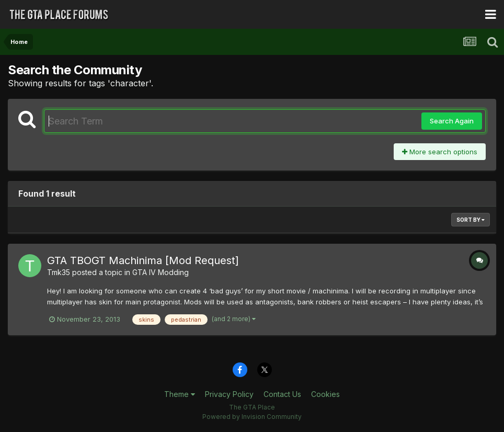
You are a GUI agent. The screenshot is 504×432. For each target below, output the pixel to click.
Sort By (471, 220)
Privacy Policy (229, 394)
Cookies (325, 394)
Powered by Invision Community (252, 417)
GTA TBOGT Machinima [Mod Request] (143, 260)
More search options (440, 152)
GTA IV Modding (161, 272)
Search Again (452, 121)
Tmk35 (59, 272)
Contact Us (282, 394)
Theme (180, 394)
